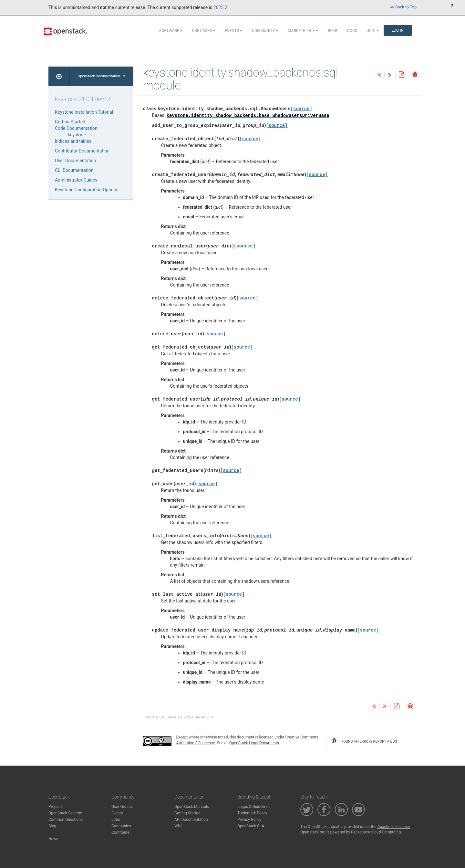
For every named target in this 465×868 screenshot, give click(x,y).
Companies (121, 826)
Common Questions (66, 820)
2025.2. (221, 7)
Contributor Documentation (82, 151)
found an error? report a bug (364, 741)
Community (265, 31)
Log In (398, 30)
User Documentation (76, 161)
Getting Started (70, 122)
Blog (333, 31)
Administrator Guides (76, 180)
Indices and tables (73, 141)
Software (171, 31)
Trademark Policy (252, 813)
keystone (77, 135)
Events (233, 31)
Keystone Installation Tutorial (84, 112)
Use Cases (204, 31)
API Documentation (191, 820)
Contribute (120, 832)
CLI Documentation (74, 170)
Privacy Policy (249, 820)
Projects (56, 807)
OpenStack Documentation (102, 76)
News (53, 839)
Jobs (116, 820)
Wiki (178, 826)
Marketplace (303, 31)
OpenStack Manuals (192, 807)
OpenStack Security (65, 813)
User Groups (122, 807)
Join (373, 31)
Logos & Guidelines (254, 807)
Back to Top (403, 7)
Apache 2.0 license (393, 827)
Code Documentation (76, 128)
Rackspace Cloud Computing (376, 832)
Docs (352, 31)
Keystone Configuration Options (87, 190)
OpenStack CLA (251, 826)
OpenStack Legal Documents (254, 743)
